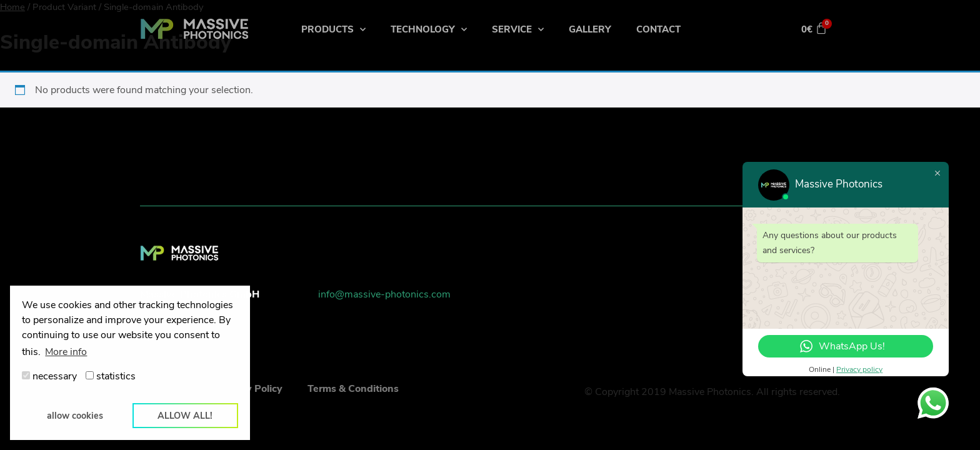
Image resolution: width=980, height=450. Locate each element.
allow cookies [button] (75, 416)
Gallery (590, 29)
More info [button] (66, 352)
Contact (658, 29)
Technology (429, 30)
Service (518, 30)
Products (333, 30)
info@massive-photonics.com (384, 294)
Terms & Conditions (353, 389)
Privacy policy (859, 369)
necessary (49, 376)
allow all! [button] (185, 416)
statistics (111, 376)
